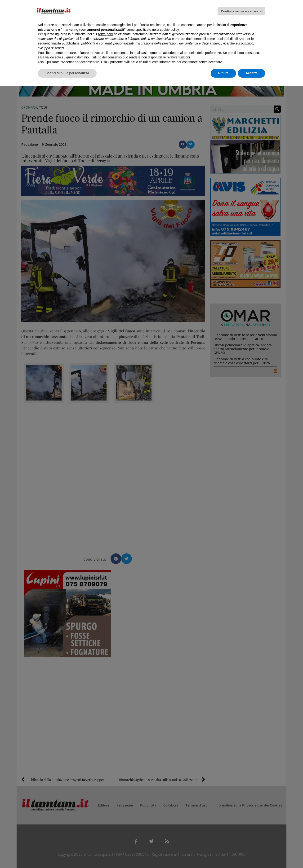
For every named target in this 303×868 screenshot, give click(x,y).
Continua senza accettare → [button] (242, 11)
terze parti (106, 34)
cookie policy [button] (169, 30)
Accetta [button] (252, 73)
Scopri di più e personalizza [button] (67, 73)
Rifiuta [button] (223, 73)
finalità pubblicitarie (65, 43)
